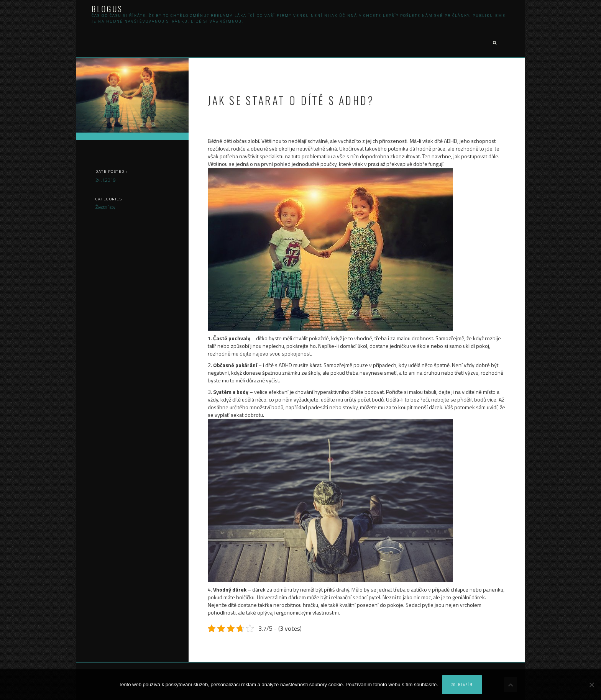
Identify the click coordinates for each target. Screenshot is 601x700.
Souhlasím (462, 684)
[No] (591, 685)
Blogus (107, 9)
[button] (494, 43)
